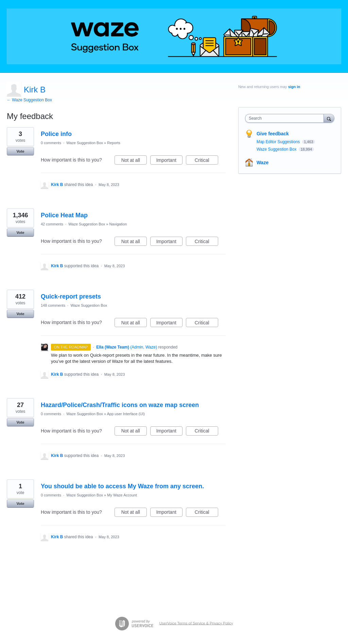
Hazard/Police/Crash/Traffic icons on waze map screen (120, 405)
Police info (56, 134)
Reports (114, 143)
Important (169, 161)
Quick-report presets (71, 296)
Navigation (118, 224)
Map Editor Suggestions (279, 142)
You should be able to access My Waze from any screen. (122, 486)
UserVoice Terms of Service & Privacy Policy (196, 623)
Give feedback (273, 134)
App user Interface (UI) (126, 414)
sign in (294, 87)
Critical (206, 161)
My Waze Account (122, 495)
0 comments (51, 143)
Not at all (134, 161)
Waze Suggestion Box (85, 143)
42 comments (52, 224)
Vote (20, 151)
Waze (263, 163)
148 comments (53, 305)
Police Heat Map (64, 215)
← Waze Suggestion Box (29, 100)
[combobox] (286, 118)
